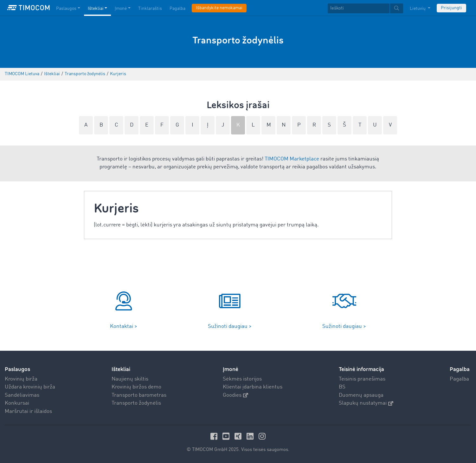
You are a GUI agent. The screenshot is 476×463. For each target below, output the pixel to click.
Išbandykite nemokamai (219, 8)
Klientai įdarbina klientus (253, 387)
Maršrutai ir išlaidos (28, 411)
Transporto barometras (139, 395)
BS (342, 387)
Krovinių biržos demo (136, 387)
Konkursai (17, 403)
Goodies (235, 395)
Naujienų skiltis (130, 379)
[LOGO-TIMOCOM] (29, 8)
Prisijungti (451, 8)
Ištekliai (121, 369)
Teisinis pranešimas (362, 379)
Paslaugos (17, 369)
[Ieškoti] (359, 8)
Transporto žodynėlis (136, 403)
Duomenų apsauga (361, 395)
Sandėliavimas (22, 395)
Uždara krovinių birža (30, 387)
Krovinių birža (21, 379)
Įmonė (231, 369)
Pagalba (459, 379)
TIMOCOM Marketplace (292, 159)
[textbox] (365, 8)
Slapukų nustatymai (366, 403)
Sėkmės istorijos (242, 379)
